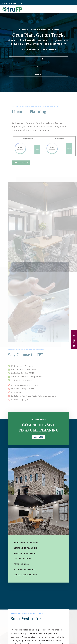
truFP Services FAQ (21, 163)
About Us (39, 74)
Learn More (39, 440)
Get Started (38, 59)
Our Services (39, 67)
